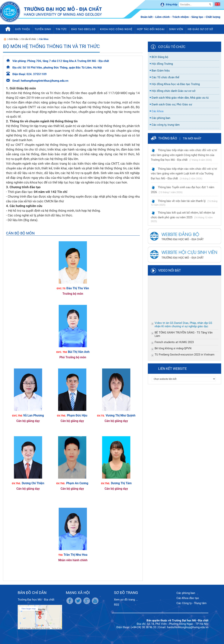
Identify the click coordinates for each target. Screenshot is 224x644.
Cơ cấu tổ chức (29, 39)
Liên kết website (172, 369)
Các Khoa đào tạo (188, 598)
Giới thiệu (14, 39)
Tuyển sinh (43, 29)
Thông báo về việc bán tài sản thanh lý (182, 201)
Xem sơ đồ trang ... (126, 600)
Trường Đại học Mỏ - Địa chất (36, 600)
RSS (117, 605)
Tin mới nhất (192, 139)
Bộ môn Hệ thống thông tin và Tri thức (51, 46)
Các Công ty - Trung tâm (191, 603)
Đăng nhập (172, 4)
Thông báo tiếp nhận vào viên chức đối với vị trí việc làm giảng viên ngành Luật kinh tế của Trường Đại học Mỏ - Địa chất (184, 174)
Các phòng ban (186, 593)
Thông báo (168, 138)
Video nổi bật (170, 270)
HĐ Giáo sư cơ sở (200, 29)
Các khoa (44, 39)
